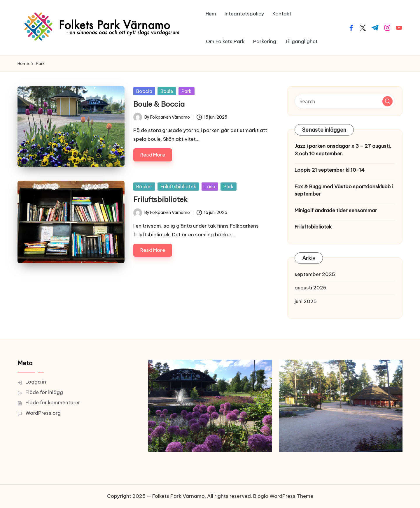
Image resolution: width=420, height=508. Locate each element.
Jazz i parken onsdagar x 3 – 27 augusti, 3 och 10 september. (343, 150)
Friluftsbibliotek (178, 187)
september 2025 (315, 274)
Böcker (144, 187)
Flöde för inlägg (44, 392)
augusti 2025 (310, 288)
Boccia (144, 91)
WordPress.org (43, 413)
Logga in (36, 382)
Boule (167, 91)
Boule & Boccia (159, 104)
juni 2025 (306, 301)
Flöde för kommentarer (53, 402)
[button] (387, 101)
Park (187, 91)
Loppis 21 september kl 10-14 (330, 170)
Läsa (210, 187)
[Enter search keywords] (345, 101)
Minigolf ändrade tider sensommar (336, 210)
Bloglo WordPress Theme (283, 496)
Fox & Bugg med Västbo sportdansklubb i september (344, 190)
